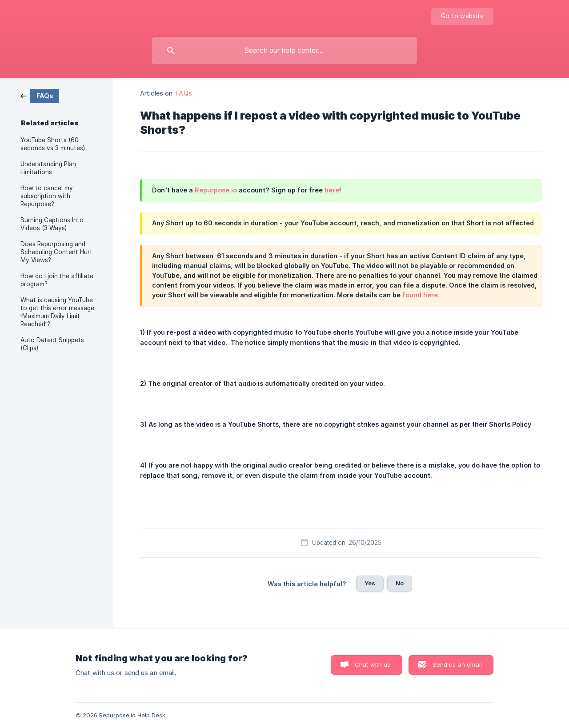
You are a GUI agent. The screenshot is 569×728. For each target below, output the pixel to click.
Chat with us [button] (373, 664)
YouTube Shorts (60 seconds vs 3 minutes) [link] (53, 144)
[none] (462, 16)
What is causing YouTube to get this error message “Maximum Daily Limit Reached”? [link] (57, 312)
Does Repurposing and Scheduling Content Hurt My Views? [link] (56, 252)
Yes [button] (370, 583)
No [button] (400, 583)
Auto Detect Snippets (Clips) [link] (52, 344)
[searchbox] (284, 51)
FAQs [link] (184, 93)
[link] (40, 95)
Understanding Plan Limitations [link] (48, 168)
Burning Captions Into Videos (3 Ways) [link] (52, 224)
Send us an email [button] (457, 664)
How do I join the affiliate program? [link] (57, 280)
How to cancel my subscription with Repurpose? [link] (47, 196)
